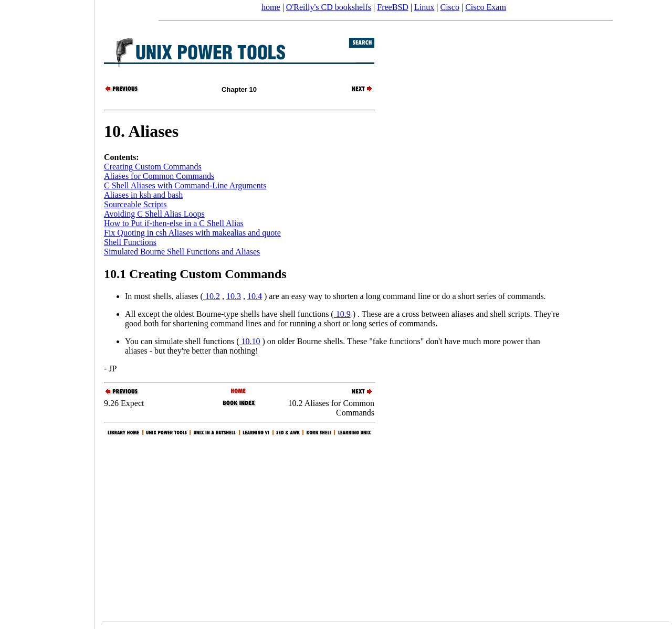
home (271, 7)
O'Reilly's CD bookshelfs (329, 7)
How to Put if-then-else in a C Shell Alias (174, 223)
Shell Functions (130, 242)
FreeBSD (393, 7)
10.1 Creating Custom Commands (195, 274)
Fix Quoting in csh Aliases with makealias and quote (192, 233)
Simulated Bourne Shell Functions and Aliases (182, 252)
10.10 (249, 341)
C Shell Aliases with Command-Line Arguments (185, 185)
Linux (424, 7)
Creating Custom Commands (153, 167)
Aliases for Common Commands (159, 176)
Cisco (449, 7)
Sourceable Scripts (135, 204)
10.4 (255, 296)
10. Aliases (141, 131)
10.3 (234, 296)
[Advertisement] (47, 311)
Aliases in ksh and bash (143, 195)
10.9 (342, 314)
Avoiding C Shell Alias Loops (154, 214)
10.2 (212, 296)
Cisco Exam (486, 7)
